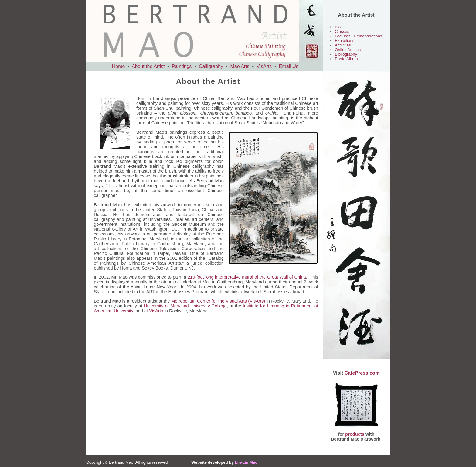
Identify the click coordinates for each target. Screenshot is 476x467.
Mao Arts (240, 66)
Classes (342, 31)
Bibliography (346, 54)
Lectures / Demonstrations (359, 36)
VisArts (264, 66)
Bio (338, 27)
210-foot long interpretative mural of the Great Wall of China (247, 277)
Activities (343, 45)
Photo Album (346, 59)
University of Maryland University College (185, 306)
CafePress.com (362, 373)
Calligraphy (211, 66)
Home (119, 66)
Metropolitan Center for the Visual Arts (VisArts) (218, 301)
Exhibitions (345, 41)
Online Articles (348, 50)
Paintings (182, 66)
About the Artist (148, 66)
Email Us (289, 66)
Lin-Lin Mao (246, 462)
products (355, 434)
